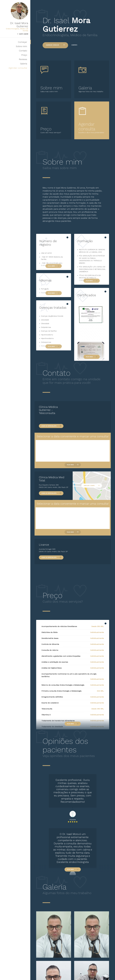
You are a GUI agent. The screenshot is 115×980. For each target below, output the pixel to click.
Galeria (24, 64)
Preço (24, 55)
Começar (23, 42)
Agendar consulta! (18, 68)
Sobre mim (21, 46)
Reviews (23, 59)
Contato (23, 51)
